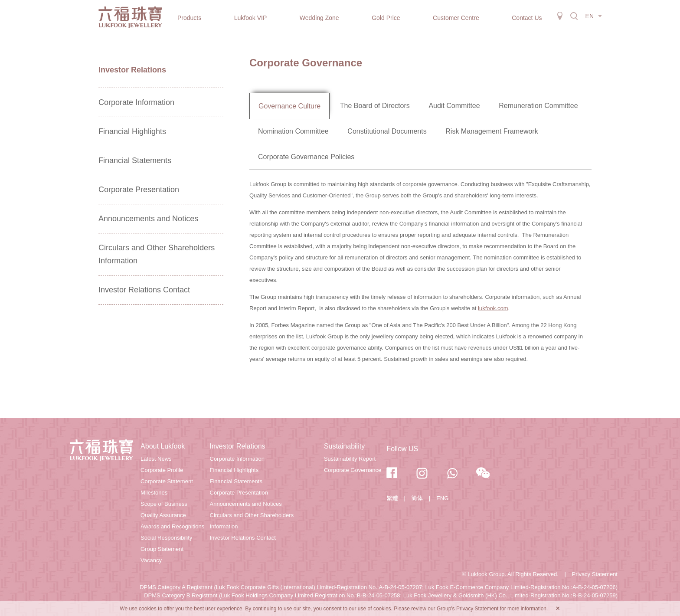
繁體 (392, 498)
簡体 (417, 498)
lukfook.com (493, 308)
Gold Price (386, 18)
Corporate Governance (353, 470)
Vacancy (151, 560)
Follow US (402, 449)
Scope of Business (164, 504)
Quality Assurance (163, 515)
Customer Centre (456, 18)
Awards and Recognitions (172, 526)
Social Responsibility (166, 538)
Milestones (154, 493)
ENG (442, 498)
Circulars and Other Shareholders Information (157, 254)
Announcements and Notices (148, 219)
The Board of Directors (375, 106)
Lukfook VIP (251, 18)
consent (332, 609)
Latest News (156, 459)
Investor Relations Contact (144, 290)
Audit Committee (454, 106)
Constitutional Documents (387, 131)
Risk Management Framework (492, 131)
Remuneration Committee (538, 106)
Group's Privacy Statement (467, 609)
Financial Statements (135, 161)
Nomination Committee (293, 131)
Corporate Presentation (139, 190)
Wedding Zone (319, 18)
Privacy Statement (595, 574)
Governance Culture (289, 106)
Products (189, 18)
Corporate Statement (167, 481)
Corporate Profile (162, 470)
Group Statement (162, 549)
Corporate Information (136, 102)
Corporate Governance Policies (306, 157)
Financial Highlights (132, 131)
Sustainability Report (350, 459)
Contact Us (527, 18)
